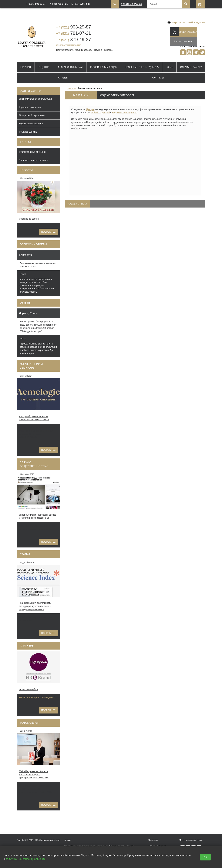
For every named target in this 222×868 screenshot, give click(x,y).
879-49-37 (74, 40)
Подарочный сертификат (32, 115)
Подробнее (48, 232)
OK (205, 857)
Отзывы (63, 78)
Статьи (25, 554)
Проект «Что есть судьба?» (142, 67)
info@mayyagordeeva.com (69, 45)
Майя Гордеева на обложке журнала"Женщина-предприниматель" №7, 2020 (34, 775)
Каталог (26, 142)
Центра (90, 109)
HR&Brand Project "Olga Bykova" (37, 698)
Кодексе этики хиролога (125, 113)
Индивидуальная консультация (35, 99)
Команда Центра (28, 132)
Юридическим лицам (104, 67)
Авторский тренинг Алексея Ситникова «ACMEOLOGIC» (34, 418)
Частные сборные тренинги (34, 160)
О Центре (44, 67)
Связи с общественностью (34, 464)
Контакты (158, 78)
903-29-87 (74, 27)
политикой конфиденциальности (25, 859)
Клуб (170, 67)
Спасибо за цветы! (29, 219)
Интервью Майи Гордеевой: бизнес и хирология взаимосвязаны (38, 516)
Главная (26, 67)
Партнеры (27, 646)
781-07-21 (74, 33)
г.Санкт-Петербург (29, 690)
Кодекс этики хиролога (31, 124)
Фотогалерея (29, 723)
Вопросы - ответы (33, 244)
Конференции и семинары (31, 366)
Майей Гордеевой (100, 113)
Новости (26, 170)
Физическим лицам (70, 67)
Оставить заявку (191, 67)
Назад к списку (77, 204)
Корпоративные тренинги (32, 152)
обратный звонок (131, 4)
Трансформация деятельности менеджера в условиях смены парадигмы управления (35, 606)
